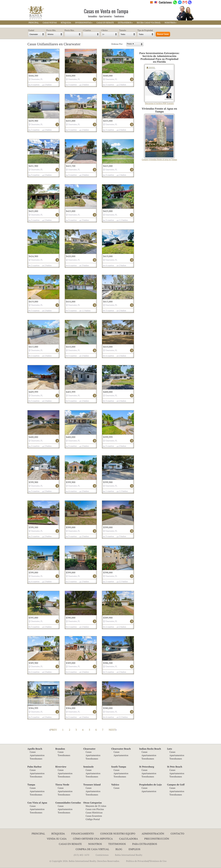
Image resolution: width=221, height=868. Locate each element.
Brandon (60, 749)
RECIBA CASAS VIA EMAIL (149, 23)
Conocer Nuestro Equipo (118, 833)
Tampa (31, 785)
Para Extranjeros (145, 844)
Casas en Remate (70, 844)
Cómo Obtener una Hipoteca (93, 839)
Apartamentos (37, 755)
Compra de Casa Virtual (92, 849)
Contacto (177, 833)
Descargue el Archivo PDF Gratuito (159, 85)
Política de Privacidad (137, 861)
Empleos (134, 849)
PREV (53, 730)
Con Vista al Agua (37, 803)
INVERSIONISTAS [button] (84, 23)
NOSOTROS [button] (170, 23)
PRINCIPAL (34, 23)
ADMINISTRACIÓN (153, 833)
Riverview (61, 767)
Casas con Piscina (95, 809)
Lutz (170, 749)
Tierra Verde (62, 785)
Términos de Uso (158, 861)
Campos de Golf (176, 785)
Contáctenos (102, 855)
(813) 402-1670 (81, 855)
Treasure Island (92, 785)
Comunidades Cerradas (68, 803)
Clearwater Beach (121, 749)
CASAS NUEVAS (50, 23)
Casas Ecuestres (94, 816)
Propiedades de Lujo (151, 785)
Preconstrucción (157, 839)
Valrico (115, 785)
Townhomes (36, 759)
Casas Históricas (94, 813)
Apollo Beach (35, 749)
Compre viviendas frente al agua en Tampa (159, 138)
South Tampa (119, 767)
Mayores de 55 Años (96, 806)
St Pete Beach (175, 767)
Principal (38, 833)
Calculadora (129, 839)
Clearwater (89, 749)
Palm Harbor (34, 767)
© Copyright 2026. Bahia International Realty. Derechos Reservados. (85, 861)
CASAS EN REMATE (105, 23)
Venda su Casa (57, 839)
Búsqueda (58, 833)
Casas (33, 752)
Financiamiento (83, 833)
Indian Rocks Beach (150, 749)
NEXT (113, 730)
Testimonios (117, 844)
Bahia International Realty (129, 855)
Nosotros (95, 844)
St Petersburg (147, 767)
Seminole (88, 767)
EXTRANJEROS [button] (125, 23)
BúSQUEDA (66, 23)
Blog (119, 849)
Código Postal (93, 819)
